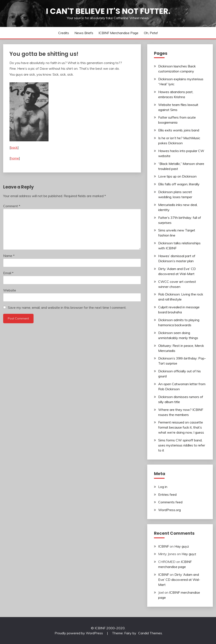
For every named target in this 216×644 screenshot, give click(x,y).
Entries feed (167, 494)
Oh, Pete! (151, 33)
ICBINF (164, 546)
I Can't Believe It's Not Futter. (108, 11)
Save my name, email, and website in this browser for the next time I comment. (67, 307)
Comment (12, 206)
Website (10, 290)
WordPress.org (169, 510)
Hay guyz (182, 546)
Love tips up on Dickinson (177, 176)
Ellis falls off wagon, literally (179, 184)
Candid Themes (150, 633)
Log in (163, 487)
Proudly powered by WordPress (79, 633)
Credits (64, 33)
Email (8, 273)
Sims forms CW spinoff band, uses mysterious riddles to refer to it (182, 445)
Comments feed (170, 502)
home (15, 158)
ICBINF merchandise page (118, 33)
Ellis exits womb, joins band (179, 130)
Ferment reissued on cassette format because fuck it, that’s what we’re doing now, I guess (181, 427)
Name (9, 256)
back (14, 147)
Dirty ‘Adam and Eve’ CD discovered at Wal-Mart (179, 580)
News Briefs (84, 33)
